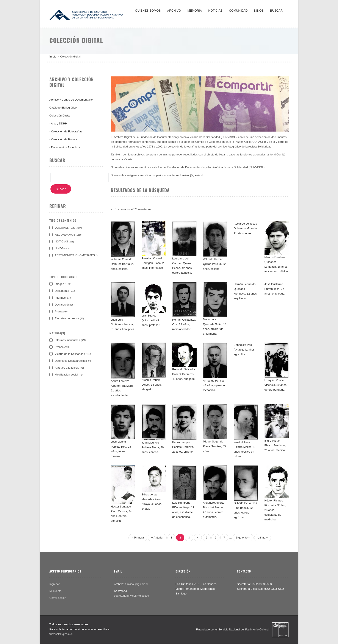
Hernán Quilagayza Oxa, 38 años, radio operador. (184, 324)
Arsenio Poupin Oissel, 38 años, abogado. (152, 385)
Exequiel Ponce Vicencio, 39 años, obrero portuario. (276, 385)
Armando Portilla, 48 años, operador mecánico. (214, 385)
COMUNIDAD (238, 11)
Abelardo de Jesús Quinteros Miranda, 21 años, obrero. (246, 228)
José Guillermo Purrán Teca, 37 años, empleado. (275, 289)
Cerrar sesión (58, 598)
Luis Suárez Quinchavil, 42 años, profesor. (151, 320)
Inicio (53, 56)
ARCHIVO (174, 11)
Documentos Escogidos (66, 147)
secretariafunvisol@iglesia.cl (132, 596)
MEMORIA (195, 11)
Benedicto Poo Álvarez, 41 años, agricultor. (244, 350)
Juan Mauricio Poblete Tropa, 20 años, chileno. (153, 447)
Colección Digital (60, 116)
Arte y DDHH (59, 123)
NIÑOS (259, 11)
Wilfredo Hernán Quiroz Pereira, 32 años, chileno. (214, 264)
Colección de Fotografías (67, 131)
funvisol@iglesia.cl (192, 175)
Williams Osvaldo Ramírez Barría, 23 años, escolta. (123, 264)
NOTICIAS (215, 11)
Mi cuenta (55, 591)
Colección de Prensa (64, 139)
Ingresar (55, 584)
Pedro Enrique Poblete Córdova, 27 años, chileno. (183, 447)
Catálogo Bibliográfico (63, 108)
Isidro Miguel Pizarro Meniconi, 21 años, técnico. (275, 445)
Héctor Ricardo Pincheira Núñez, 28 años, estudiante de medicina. (275, 510)
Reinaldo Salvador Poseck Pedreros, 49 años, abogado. (184, 374)
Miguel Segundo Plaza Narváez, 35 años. (214, 446)
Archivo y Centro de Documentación (72, 100)
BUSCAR (276, 11)
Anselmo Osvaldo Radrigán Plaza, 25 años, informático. (154, 263)
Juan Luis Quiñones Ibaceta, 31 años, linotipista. (123, 324)
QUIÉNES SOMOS (148, 11)
